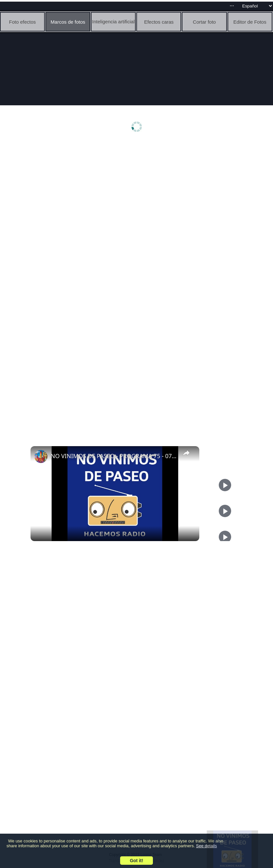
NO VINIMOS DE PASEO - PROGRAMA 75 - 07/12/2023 (114, 456)
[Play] (225, 511)
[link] (41, 457)
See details (206, 846)
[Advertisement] (138, 193)
